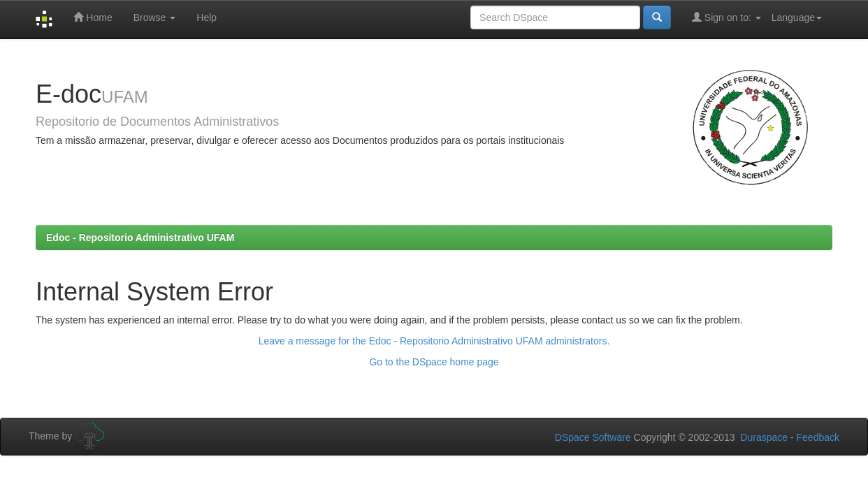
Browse (155, 17)
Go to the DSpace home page (434, 362)
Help (207, 17)
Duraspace (764, 437)
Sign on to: (726, 17)
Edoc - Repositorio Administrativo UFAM (140, 238)
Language (797, 17)
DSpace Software (593, 437)
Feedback (818, 437)
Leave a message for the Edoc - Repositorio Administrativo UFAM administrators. (434, 341)
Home (93, 17)
